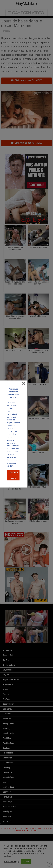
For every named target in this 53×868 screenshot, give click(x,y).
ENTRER (14, 472)
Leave (13, 478)
